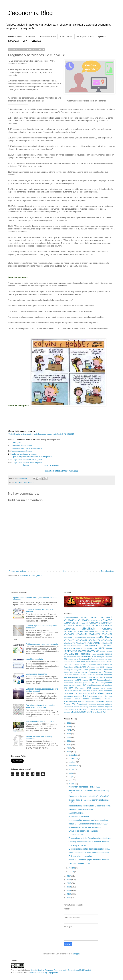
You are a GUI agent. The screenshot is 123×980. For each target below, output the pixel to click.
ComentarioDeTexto (87, 659)
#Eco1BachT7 (95, 620)
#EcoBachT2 (107, 632)
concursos (109, 659)
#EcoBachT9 (92, 638)
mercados (108, 691)
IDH (93, 683)
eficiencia (91, 675)
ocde (81, 694)
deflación (109, 667)
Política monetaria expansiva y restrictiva (42, 644)
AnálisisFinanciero (105, 654)
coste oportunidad (88, 662)
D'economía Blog (29, 13)
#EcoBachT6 (107, 634)
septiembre (74, 766)
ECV (101, 672)
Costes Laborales (106, 662)
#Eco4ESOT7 (94, 625)
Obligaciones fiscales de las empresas (27, 459)
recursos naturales (105, 704)
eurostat (109, 677)
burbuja (100, 657)
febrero (72, 868)
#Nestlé (110, 651)
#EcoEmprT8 (107, 643)
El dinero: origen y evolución (80, 856)
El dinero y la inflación (77, 845)
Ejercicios (102, 37)
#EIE (96, 648)
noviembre (73, 759)
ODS (85, 694)
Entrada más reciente (18, 571)
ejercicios (68, 677)
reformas (67, 707)
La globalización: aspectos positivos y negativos (88, 820)
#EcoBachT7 (69, 638)
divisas (66, 672)
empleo (75, 677)
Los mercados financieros (36, 674)
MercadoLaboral (97, 691)
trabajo (110, 709)
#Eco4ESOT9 (70, 629)
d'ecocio (99, 664)
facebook (67, 680)
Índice (74, 685)
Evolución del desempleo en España (83, 831)
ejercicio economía (104, 675)
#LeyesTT (103, 651)
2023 (69, 734)
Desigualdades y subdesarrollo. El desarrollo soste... (90, 806)
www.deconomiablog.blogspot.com (45, 973)
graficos (87, 683)
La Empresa (16, 442)
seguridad (109, 707)
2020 (69, 745)
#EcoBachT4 (82, 634)
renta (72, 707)
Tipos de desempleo (77, 835)
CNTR (76, 659)
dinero (99, 670)
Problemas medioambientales (81, 809)
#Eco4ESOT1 (70, 623)
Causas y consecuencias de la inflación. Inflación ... (89, 842)
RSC (96, 707)
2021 (69, 741)
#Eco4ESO (19, 482)
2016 (69, 880)
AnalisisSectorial (69, 657)
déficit (102, 667)
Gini (111, 680)
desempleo (68, 670)
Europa (102, 677)
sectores (101, 707)
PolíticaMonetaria (70, 701)
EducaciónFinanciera (72, 675)
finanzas (85, 680)
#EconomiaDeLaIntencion (72, 646)
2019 (69, 748)
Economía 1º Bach (48, 37)
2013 (69, 891)
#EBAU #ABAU (90, 617)
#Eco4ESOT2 (29, 482)
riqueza (88, 707)
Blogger (76, 954)
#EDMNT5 (77, 648)
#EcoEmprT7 (94, 643)
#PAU (66, 654)
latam (82, 688)
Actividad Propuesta (80, 654)
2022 (69, 737)
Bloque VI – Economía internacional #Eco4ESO (88, 824)
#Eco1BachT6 (84, 620)
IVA (76, 688)
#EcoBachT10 (70, 632)
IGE (98, 683)
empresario (83, 677)
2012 (69, 894)
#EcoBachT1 (107, 629)
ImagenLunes (107, 683)
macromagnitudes (73, 691)
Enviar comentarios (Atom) (31, 575)
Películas (93, 696)
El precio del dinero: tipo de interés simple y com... (89, 849)
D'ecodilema (68, 667)
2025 (69, 727)
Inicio (64, 571)
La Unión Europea (76, 813)
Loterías (110, 688)
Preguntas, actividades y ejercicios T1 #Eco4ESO (89, 796)
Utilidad (77, 712)
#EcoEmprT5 (69, 643)
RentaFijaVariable (80, 707)
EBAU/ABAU (14, 41)
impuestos (68, 685)
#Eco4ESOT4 (107, 623)
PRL (73, 704)
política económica (92, 699)
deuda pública (89, 670)
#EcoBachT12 (95, 632)
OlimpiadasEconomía (102, 693)
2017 (69, 876)
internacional (107, 685)
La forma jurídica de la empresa (24, 454)
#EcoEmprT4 (107, 640)
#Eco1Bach (107, 617)
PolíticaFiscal (108, 699)
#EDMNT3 (68, 648)
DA (98, 667)
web (101, 712)
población (67, 699)
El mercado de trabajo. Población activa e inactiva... (90, 838)
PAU (85, 696)
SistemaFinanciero (71, 709)
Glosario (25, 465)
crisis (70, 664)
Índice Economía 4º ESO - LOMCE (40, 721)
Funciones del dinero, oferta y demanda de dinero (89, 853)
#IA (98, 651)
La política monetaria (34, 659)
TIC (89, 709)
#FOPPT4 (91, 651)
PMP (110, 696)
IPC (65, 688)
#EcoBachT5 (94, 634)
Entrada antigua (108, 571)
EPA (93, 677)
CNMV (71, 659)
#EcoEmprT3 (94, 640)
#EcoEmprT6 (81, 643)
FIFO (79, 680)
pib (105, 696)
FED (75, 680)
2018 (69, 752)
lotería (103, 688)
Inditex (80, 685)
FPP (94, 680)
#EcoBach (88, 629)
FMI (91, 680)
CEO (66, 659)
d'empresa (91, 667)
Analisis (94, 654)
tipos (93, 709)
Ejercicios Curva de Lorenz (79, 863)
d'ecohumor (80, 667)
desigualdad (78, 670)
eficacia (84, 675)
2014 (69, 887)
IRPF (71, 688)
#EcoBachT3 (69, 634)
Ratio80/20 (92, 704)
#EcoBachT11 (82, 632)
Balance (85, 657)
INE (85, 685)
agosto (72, 769)
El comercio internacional (79, 817)
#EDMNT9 (88, 648)
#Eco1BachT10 (70, 620)
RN (93, 707)
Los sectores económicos (22, 451)
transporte (67, 712)
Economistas (93, 672)
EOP (25, 41)
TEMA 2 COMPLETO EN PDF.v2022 (61, 471)
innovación (98, 685)
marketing (86, 691)
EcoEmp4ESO (75, 672)
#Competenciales (71, 618)
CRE (65, 664)
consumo (67, 662)
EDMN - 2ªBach (66, 37)
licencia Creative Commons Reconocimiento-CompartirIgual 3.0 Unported (61, 970)
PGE (100, 696)
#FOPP (109, 648)
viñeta (90, 712)
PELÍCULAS (36, 41)
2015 (69, 883)
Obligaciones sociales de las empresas (27, 462)
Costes (98, 662)
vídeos (83, 712)
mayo (71, 777)
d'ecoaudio (92, 664)
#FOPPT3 (82, 651)
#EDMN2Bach (92, 646)
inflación (90, 685)
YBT (104, 712)
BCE (91, 657)
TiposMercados (101, 709)
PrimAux (67, 704)
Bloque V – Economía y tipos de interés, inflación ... (89, 860)
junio (71, 773)
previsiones (100, 701)
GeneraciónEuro (103, 680)
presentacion (89, 702)
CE (111, 657)
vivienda (96, 712)
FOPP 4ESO (31, 37)
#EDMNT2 (108, 646)
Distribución (107, 670)
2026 (69, 723)
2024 (69, 730)
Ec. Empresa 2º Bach (85, 37)
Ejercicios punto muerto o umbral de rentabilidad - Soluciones (40, 706)
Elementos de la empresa (22, 445)
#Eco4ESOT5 (70, 625)
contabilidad (75, 662)
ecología (84, 672)
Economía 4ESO (15, 37)
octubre (72, 762)
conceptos (100, 659)
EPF (97, 677)
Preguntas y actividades (49, 465)
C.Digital (106, 657)
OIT (89, 694)
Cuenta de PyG (80, 664)
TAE (80, 709)
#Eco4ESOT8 (107, 625)
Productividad (82, 704)
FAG (72, 680)
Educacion (108, 672)
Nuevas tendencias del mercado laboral (85, 827)
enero (71, 872)
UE (72, 712)
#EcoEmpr (105, 637)
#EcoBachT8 (81, 638)
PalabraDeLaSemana (73, 696)
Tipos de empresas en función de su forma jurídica (32, 457)
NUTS (76, 694)
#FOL (102, 648)
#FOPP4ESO (71, 651)
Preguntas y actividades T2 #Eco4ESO (84, 787)
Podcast (77, 699)
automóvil (78, 657)
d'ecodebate (108, 664)
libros (88, 688)
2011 (69, 898)
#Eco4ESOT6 (82, 625)
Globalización (68, 683)
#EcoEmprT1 (69, 640)
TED (85, 709)
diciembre (73, 755)
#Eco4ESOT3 (94, 623)
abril (71, 780)
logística (96, 688)
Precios (81, 701)
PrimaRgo (109, 702)
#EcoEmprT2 (82, 640)
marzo (72, 784)
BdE (95, 657)
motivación (68, 694)
